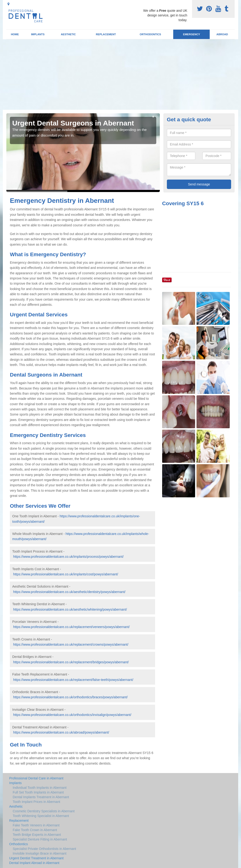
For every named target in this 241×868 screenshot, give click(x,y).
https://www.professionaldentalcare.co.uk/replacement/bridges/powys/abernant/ (71, 662)
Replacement (106, 34)
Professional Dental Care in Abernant (36, 778)
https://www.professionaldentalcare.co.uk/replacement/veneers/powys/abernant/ (71, 627)
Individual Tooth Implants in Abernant (40, 788)
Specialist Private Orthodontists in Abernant (44, 849)
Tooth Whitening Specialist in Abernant (41, 816)
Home (15, 34)
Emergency (192, 34)
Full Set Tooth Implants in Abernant (38, 792)
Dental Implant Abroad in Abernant (34, 863)
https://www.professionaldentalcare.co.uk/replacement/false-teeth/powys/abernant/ (73, 680)
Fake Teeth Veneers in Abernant (36, 825)
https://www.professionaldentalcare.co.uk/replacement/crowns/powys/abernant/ (71, 644)
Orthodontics (150, 34)
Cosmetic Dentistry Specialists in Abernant (44, 811)
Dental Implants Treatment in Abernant (41, 797)
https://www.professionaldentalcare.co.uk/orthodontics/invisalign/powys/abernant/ (72, 715)
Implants (38, 34)
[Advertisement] (120, 75)
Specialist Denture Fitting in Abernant (40, 839)
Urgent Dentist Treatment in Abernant (36, 858)
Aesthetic (68, 34)
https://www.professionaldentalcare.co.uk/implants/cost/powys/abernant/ (66, 574)
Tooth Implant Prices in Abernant (36, 802)
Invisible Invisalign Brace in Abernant (40, 853)
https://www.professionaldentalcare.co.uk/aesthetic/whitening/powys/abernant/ (70, 609)
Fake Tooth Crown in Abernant (35, 830)
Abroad (222, 34)
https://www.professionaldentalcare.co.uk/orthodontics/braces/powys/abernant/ (70, 697)
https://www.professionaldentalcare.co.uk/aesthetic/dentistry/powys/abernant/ (69, 592)
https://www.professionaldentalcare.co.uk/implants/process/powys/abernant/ (68, 557)
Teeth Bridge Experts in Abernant (37, 835)
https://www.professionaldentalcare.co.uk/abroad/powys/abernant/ (61, 732)
